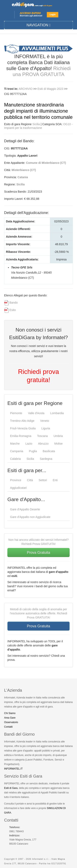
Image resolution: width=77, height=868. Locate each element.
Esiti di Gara (11, 788)
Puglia (33, 451)
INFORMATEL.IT (13, 769)
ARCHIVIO (26, 89)
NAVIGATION (38, 25)
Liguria (46, 428)
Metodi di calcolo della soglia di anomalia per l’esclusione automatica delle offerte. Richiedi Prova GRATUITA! (38, 613)
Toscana (42, 436)
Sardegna (46, 459)
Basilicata (49, 451)
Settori (43, 480)
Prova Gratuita (38, 552)
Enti (55, 480)
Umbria (58, 436)
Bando (14, 303)
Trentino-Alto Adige (22, 421)
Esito (13, 310)
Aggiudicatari (18, 488)
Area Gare (10, 718)
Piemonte (16, 413)
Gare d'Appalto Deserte (25, 509)
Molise (59, 444)
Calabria (15, 459)
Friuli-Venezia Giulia (23, 428)
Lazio (29, 444)
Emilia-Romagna (21, 436)
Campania (17, 451)
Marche (15, 444)
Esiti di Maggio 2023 (51, 89)
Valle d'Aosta (36, 413)
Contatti (8, 727)
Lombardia (57, 413)
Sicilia (36, 124)
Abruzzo (43, 444)
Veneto (45, 421)
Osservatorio (11, 722)
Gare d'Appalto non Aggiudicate (30, 517)
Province (16, 480)
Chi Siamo (10, 713)
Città (30, 480)
